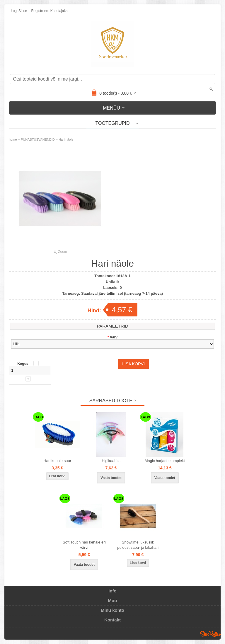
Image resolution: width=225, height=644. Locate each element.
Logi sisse (19, 11)
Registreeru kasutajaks (49, 11)
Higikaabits (111, 461)
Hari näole (66, 139)
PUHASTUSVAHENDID (38, 139)
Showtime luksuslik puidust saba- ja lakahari (138, 545)
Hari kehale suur (57, 461)
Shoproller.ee (210, 634)
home (13, 139)
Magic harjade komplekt (165, 461)
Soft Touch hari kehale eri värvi (84, 545)
